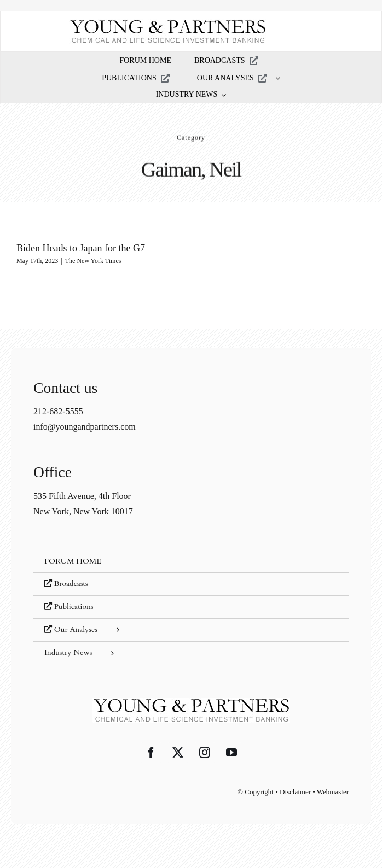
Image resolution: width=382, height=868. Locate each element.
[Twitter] (178, 753)
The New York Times (93, 261)
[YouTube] (231, 753)
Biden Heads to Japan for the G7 (81, 248)
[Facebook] (151, 753)
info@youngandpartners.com (85, 427)
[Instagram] (205, 753)
